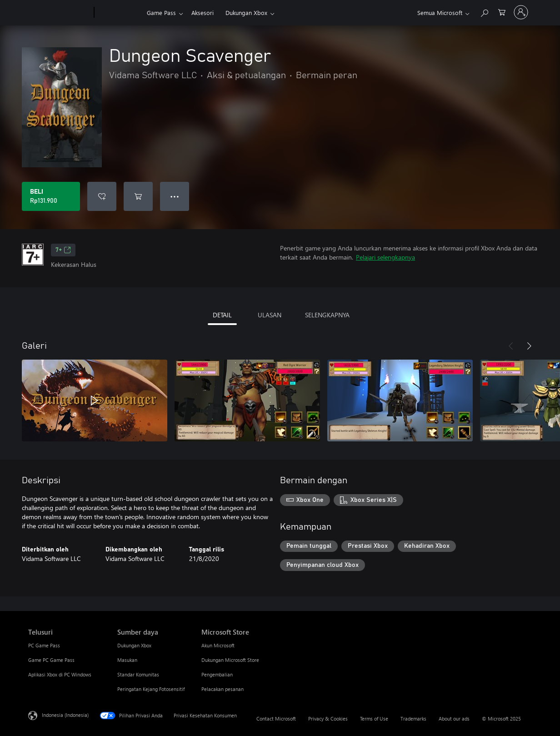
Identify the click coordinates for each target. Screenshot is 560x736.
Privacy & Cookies (328, 718)
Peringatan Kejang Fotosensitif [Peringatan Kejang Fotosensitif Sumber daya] (151, 689)
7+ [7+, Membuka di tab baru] (63, 250)
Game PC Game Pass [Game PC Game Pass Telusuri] (51, 660)
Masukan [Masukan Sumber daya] (127, 660)
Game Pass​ (161, 13)
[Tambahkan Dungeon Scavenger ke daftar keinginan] (102, 196)
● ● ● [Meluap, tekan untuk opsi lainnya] (175, 196)
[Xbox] (119, 13)
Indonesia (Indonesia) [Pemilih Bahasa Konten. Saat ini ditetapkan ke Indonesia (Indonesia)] (65, 715)
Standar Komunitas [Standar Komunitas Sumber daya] (138, 674)
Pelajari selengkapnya (385, 257)
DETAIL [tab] (222, 315)
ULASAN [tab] (270, 315)
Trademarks (413, 718)
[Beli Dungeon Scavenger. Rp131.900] (51, 196)
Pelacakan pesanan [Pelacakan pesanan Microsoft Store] (222, 689)
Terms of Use (374, 718)
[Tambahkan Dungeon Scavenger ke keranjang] (138, 196)
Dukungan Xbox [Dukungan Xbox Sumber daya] (134, 645)
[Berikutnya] (529, 346)
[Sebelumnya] (511, 346)
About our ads (454, 718)
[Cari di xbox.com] (484, 12)
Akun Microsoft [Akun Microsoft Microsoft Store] (218, 645)
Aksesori (202, 13)
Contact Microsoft (276, 718)
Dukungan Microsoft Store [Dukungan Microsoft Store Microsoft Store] (230, 660)
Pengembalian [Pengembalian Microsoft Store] (217, 674)
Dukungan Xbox (246, 13)
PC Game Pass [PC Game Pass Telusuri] (44, 645)
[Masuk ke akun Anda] (521, 12)
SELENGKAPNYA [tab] (327, 315)
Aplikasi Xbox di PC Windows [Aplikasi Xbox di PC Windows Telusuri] (60, 674)
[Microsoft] (59, 13)
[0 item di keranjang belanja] (502, 12)
